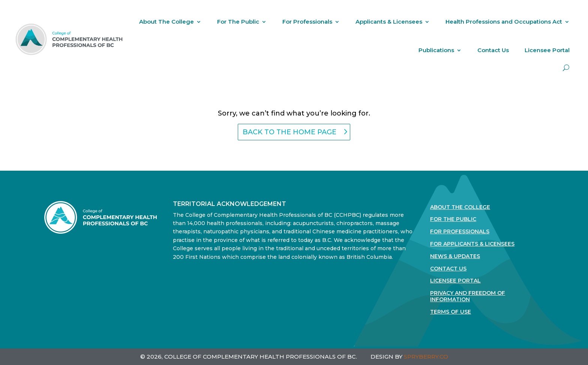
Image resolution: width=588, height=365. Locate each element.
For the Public (453, 219)
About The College (166, 22)
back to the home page (289, 132)
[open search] (566, 68)
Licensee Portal (547, 50)
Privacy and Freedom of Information (468, 296)
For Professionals (307, 22)
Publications (436, 50)
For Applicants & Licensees (472, 244)
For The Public (238, 22)
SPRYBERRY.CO (426, 357)
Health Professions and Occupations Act (504, 22)
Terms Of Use (451, 312)
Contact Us (493, 50)
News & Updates (455, 256)
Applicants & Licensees (389, 22)
